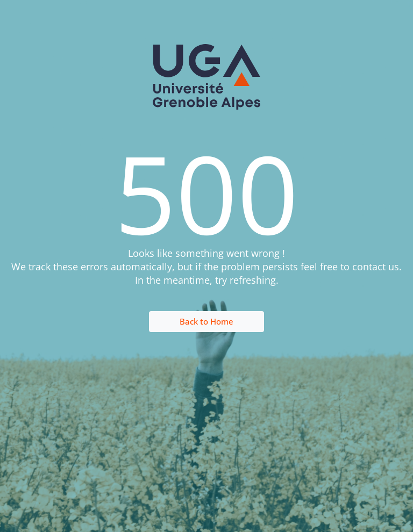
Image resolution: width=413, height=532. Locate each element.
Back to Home (206, 321)
